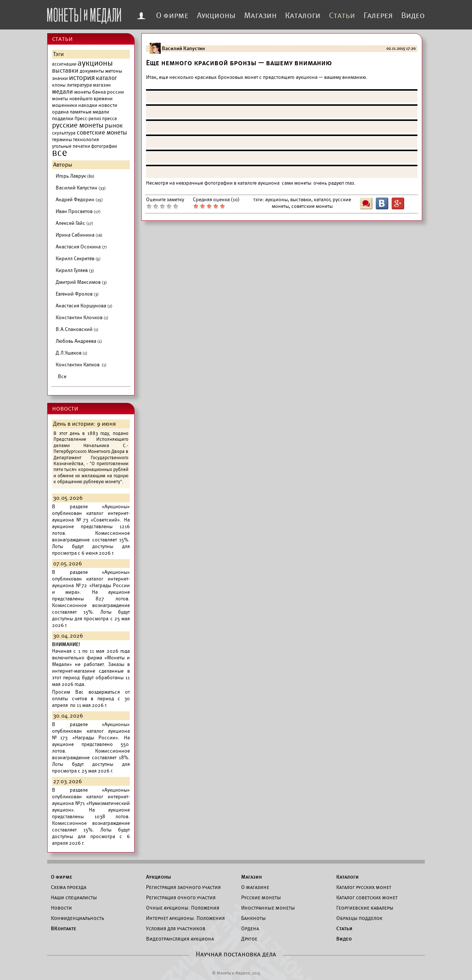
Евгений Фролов (77, 294)
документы (92, 71)
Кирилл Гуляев (75, 270)
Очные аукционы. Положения (183, 908)
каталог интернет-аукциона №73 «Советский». (91, 517)
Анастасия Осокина (81, 247)
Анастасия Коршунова (84, 306)
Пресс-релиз (88, 119)
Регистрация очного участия (181, 897)
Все (62, 376)
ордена (60, 112)
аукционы (95, 63)
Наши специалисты (74, 897)
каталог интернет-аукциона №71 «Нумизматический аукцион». (91, 803)
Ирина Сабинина (79, 235)
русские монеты (78, 125)
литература (79, 85)
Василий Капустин (81, 188)
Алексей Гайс (74, 223)
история (82, 78)
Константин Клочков (82, 318)
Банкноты (254, 918)
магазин (102, 85)
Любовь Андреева (79, 341)
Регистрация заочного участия (183, 887)
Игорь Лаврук (75, 176)
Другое (249, 939)
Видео (413, 15)
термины (62, 139)
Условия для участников (176, 928)
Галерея (378, 15)
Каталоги (303, 15)
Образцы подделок (359, 918)
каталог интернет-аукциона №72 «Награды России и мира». (91, 585)
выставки (65, 71)
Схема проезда (69, 887)
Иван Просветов (78, 211)
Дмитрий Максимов (81, 282)
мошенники (65, 105)
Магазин (260, 15)
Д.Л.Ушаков (72, 353)
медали (63, 92)
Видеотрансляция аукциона (180, 939)
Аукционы (216, 15)
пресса (110, 119)
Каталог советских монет (367, 897)
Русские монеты (261, 897)
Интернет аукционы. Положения (185, 918)
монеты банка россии (99, 92)
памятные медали (89, 112)
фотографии (104, 146)
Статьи (342, 15)
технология (86, 139)
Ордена (250, 928)
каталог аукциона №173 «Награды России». (91, 734)
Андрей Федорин (79, 200)
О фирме (172, 15)
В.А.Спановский (77, 329)
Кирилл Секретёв (78, 259)
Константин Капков (81, 365)
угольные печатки (71, 146)
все (60, 153)
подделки (63, 118)
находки (88, 105)
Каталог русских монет (364, 887)
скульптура (64, 133)
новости (108, 105)
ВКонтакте (64, 928)
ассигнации (64, 64)
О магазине (255, 887)
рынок (114, 126)
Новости (61, 908)
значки (60, 78)
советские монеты (102, 133)
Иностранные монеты (268, 908)
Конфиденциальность (77, 918)
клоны (59, 85)
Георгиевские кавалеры (365, 908)
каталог (107, 78)
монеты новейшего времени (82, 99)
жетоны (114, 71)
